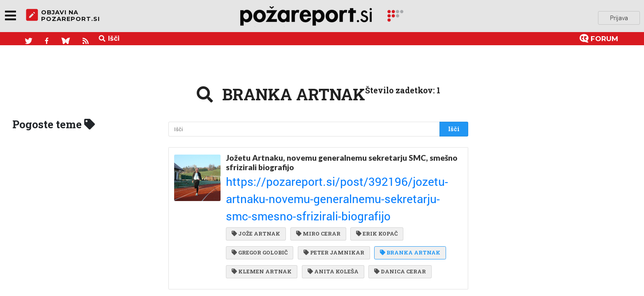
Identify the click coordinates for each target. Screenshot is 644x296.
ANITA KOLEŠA (331, 229)
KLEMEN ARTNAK (262, 229)
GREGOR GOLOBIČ (260, 212)
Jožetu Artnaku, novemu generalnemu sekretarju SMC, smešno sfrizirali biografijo (342, 159)
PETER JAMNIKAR (332, 212)
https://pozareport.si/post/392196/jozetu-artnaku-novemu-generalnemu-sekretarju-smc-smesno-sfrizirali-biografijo (341, 178)
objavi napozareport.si (63, 16)
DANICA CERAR (397, 229)
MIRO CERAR (317, 195)
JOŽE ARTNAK (256, 195)
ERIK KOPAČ (374, 195)
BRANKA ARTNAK (407, 212)
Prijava (619, 16)
